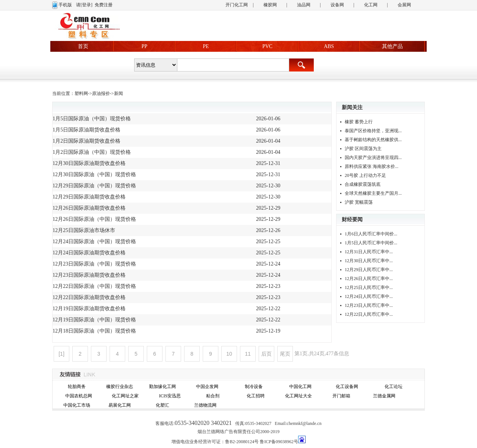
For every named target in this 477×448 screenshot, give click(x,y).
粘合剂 (213, 396)
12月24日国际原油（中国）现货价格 (94, 242)
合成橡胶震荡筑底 (363, 184)
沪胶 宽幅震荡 (359, 202)
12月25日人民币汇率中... (369, 287)
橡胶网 (270, 5)
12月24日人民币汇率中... (369, 296)
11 (248, 354)
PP (145, 46)
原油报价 (101, 93)
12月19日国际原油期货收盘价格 (89, 309)
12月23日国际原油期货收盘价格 (89, 275)
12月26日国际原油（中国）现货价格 (94, 219)
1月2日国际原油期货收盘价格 (86, 141)
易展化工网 (120, 405)
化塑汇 (162, 405)
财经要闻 (352, 220)
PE (206, 46)
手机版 (65, 5)
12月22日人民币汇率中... (369, 314)
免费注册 (104, 5)
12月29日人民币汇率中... (369, 270)
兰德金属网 (384, 396)
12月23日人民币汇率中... (369, 305)
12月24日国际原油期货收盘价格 (89, 253)
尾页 (285, 354)
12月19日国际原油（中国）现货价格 (94, 320)
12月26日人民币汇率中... (369, 279)
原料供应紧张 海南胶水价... (372, 166)
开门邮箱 (341, 396)
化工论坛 (394, 387)
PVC (267, 46)
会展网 (404, 5)
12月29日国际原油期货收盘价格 (89, 197)
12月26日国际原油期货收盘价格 (89, 208)
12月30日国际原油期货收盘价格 (89, 163)
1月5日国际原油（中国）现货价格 (92, 119)
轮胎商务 (77, 387)
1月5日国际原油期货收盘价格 (86, 130)
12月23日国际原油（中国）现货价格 (94, 264)
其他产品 (392, 46)
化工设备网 (347, 387)
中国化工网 (300, 387)
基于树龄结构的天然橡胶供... (373, 140)
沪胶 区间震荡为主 (363, 149)
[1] (61, 354)
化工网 (371, 5)
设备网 (337, 5)
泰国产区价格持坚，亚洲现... (373, 131)
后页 (266, 354)
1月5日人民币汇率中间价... (371, 243)
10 (229, 354)
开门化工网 (237, 5)
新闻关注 (352, 107)
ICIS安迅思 (170, 396)
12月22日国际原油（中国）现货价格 (94, 286)
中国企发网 (207, 387)
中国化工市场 (77, 405)
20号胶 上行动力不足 (365, 175)
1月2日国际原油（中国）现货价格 (92, 152)
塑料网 (81, 93)
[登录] (86, 5)
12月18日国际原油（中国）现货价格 (94, 331)
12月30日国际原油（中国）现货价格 (94, 174)
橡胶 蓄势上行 (359, 122)
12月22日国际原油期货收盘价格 (89, 297)
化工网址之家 (125, 396)
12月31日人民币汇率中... (369, 252)
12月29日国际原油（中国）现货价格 (94, 186)
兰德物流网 (205, 405)
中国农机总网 (79, 396)
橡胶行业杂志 (120, 387)
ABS (329, 46)
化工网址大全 (298, 396)
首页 (83, 46)
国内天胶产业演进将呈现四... (373, 158)
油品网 (304, 5)
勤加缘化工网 (162, 387)
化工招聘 (256, 396)
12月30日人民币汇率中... (369, 261)
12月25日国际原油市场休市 (84, 230)
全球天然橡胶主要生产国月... (373, 193)
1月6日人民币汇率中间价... (371, 234)
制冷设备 (254, 387)
